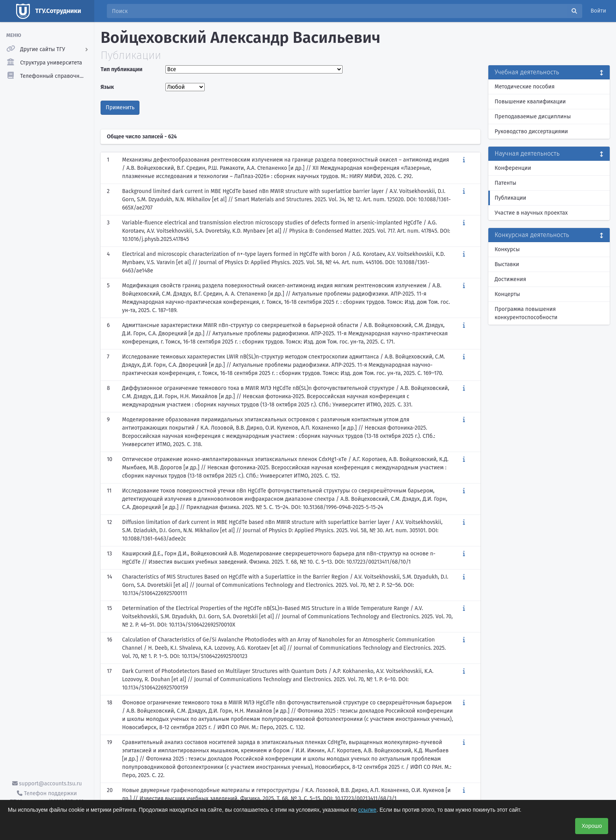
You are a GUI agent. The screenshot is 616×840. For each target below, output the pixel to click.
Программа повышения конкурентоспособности (526, 313)
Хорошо (592, 826)
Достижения (510, 279)
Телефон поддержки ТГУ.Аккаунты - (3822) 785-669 (47, 798)
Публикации (510, 198)
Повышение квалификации (530, 102)
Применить (120, 108)
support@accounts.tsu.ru (47, 784)
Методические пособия (525, 87)
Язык (107, 87)
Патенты (505, 183)
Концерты (507, 294)
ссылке (367, 810)
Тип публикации (121, 69)
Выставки (507, 264)
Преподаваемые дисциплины (533, 117)
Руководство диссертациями (531, 131)
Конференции (513, 168)
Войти (598, 11)
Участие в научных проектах (531, 213)
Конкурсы (507, 249)
